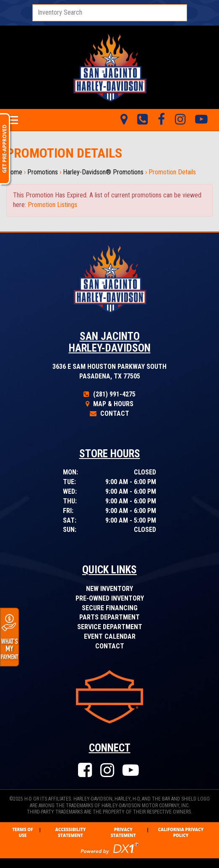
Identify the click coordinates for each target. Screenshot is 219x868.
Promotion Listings (52, 205)
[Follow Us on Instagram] (108, 771)
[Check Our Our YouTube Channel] (132, 771)
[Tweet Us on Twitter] (180, 120)
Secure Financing (110, 608)
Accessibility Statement (70, 832)
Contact (110, 646)
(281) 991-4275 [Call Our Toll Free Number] (109, 394)
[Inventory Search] (110, 13)
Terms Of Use (23, 832)
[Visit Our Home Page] (109, 67)
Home (14, 172)
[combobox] (110, 13)
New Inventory (109, 589)
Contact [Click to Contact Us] (109, 413)
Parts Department (109, 617)
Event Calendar (110, 636)
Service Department (110, 627)
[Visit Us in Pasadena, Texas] (124, 120)
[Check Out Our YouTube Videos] (201, 120)
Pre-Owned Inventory (110, 598)
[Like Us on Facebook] (161, 120)
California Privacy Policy (181, 832)
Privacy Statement (123, 832)
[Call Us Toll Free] (142, 120)
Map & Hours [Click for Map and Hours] (109, 404)
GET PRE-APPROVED (4, 149)
